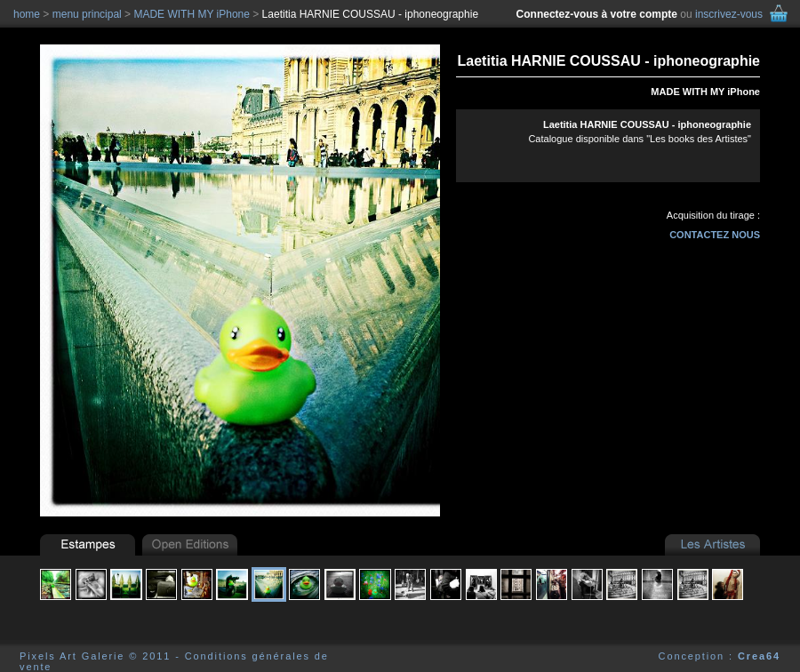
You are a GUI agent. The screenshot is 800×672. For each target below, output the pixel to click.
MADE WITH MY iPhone (705, 92)
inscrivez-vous (729, 14)
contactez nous (715, 235)
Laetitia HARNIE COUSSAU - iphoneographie (370, 14)
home (27, 14)
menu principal (87, 14)
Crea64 (759, 656)
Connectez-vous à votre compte (597, 14)
